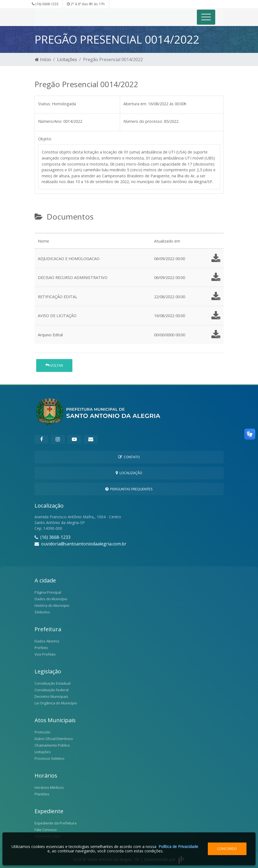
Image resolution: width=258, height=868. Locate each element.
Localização (129, 473)
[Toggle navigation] (206, 17)
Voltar (54, 365)
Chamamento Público (52, 745)
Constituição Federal (52, 690)
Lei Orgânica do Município (56, 703)
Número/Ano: (50, 121)
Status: (44, 104)
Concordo (227, 849)
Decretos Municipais (51, 696)
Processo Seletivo (49, 758)
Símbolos (42, 612)
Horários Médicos (49, 787)
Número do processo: (143, 121)
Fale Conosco (46, 830)
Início (43, 59)
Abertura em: (135, 104)
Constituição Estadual (53, 683)
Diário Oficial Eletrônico (54, 739)
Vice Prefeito (45, 654)
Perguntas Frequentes (129, 489)
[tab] (39, 231)
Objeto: (45, 139)
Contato (129, 457)
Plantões (42, 794)
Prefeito (41, 648)
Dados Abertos (47, 641)
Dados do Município (51, 599)
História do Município (52, 605)
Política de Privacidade (178, 846)
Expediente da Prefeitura (56, 823)
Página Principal (48, 592)
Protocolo (42, 732)
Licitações (67, 59)
